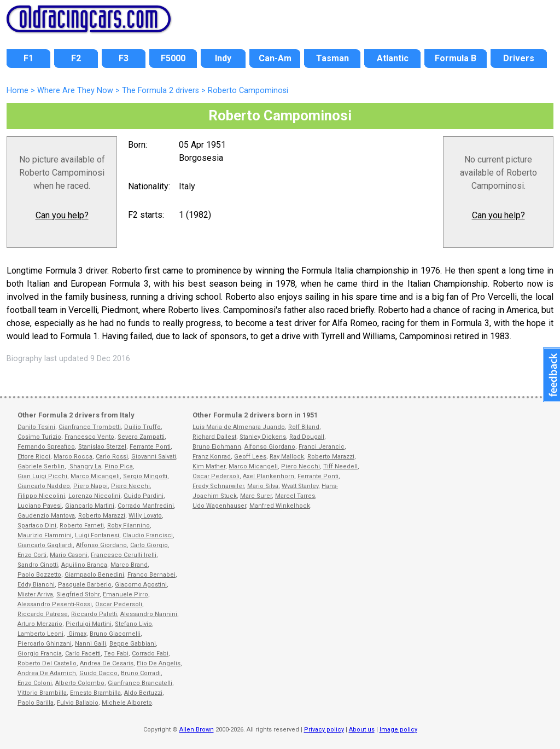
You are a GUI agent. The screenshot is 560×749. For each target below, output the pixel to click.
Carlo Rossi (112, 457)
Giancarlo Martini (90, 506)
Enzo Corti (32, 555)
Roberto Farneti (82, 526)
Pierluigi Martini (89, 624)
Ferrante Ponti (150, 447)
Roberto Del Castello (47, 663)
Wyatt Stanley (300, 486)
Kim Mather (209, 466)
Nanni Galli (91, 644)
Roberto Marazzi (102, 516)
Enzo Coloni (35, 683)
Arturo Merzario (40, 624)
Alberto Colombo (80, 683)
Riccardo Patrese (43, 614)
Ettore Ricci (34, 457)
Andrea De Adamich (47, 673)
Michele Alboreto (127, 703)
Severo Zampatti (141, 437)
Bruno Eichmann (217, 447)
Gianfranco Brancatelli (140, 683)
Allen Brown (197, 730)
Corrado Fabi (150, 654)
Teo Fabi (116, 654)
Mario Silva (263, 486)
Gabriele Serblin (41, 466)
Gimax (77, 634)
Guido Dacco (98, 673)
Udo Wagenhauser (219, 506)
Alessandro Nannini (149, 614)
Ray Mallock (287, 457)
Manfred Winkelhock (280, 506)
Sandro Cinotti (38, 565)
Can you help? (62, 215)
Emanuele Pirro (126, 594)
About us (362, 730)
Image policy (398, 730)
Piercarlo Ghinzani (45, 644)
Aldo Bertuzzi (143, 693)
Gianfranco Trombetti (90, 427)
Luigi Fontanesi (97, 535)
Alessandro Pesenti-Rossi (55, 604)
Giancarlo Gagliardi (45, 545)
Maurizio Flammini (45, 535)
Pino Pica (119, 466)
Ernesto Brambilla (95, 693)
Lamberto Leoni (40, 634)
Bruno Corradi (141, 673)
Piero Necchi (130, 486)
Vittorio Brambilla (42, 693)
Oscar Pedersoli (119, 604)
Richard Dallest (214, 437)
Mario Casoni (69, 555)
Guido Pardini (144, 496)
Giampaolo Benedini (94, 575)
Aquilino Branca (84, 565)
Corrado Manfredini (146, 506)
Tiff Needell (340, 466)
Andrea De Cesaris (107, 663)
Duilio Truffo (142, 427)
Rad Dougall (307, 437)
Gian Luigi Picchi (42, 476)
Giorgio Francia (40, 654)
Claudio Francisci (148, 535)
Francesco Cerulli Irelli (124, 555)
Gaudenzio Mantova (46, 516)
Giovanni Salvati (154, 457)
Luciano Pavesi (40, 506)
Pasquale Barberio (85, 585)
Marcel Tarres (295, 496)
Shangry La (84, 466)
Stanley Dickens (263, 437)
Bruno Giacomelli (115, 634)
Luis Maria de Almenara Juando (239, 427)
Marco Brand (129, 565)
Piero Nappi (91, 486)
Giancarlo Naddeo (44, 486)
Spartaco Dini (37, 526)
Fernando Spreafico (46, 447)
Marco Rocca (73, 457)
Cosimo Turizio (39, 437)
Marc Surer (256, 496)
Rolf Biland (304, 427)
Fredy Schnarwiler (218, 486)
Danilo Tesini (36, 427)
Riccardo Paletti (94, 614)
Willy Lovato (145, 516)
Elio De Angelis (159, 663)
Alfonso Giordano (101, 545)
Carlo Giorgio (149, 545)
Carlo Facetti (83, 654)
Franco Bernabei (151, 575)
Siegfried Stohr (78, 594)
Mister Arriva (35, 594)
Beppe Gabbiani (133, 644)
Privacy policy (324, 730)
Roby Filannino (129, 526)
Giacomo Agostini (141, 585)
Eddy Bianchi (36, 585)
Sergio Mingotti (145, 476)
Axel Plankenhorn (269, 476)
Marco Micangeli (95, 476)
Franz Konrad (212, 457)
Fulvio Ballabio (78, 703)
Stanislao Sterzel (102, 447)
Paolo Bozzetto (39, 575)
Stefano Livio (133, 624)
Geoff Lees (250, 457)
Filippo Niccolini (41, 496)
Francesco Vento (89, 437)
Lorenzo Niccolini (94, 496)
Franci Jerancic (322, 447)
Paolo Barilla (36, 703)
